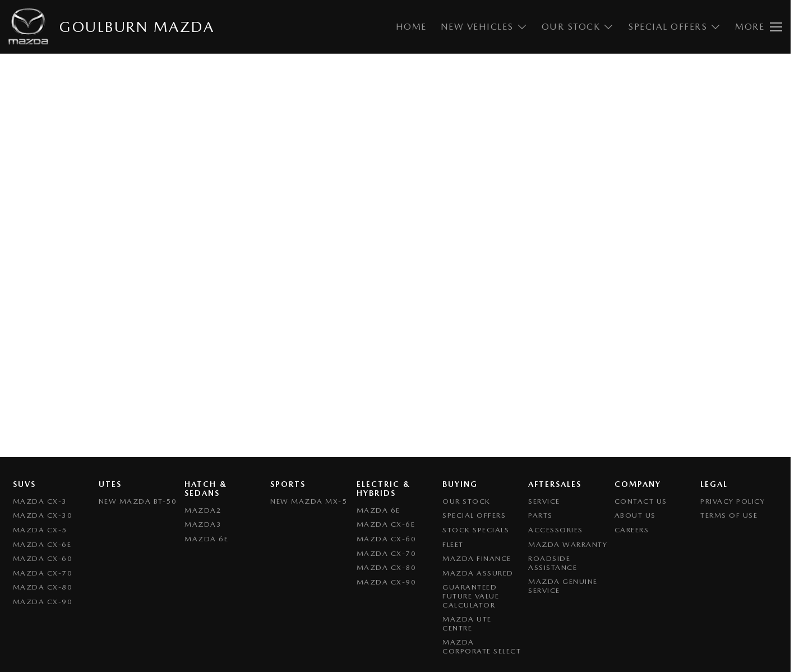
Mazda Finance (477, 558)
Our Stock (467, 501)
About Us (635, 515)
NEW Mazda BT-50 (138, 501)
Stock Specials (476, 530)
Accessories (556, 530)
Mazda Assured (478, 573)
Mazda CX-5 (40, 530)
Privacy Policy (733, 501)
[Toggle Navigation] (759, 27)
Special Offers (474, 515)
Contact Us (641, 501)
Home (411, 27)
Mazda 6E (206, 539)
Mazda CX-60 (43, 558)
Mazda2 (203, 510)
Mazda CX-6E (42, 544)
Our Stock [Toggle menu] (578, 27)
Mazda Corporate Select (482, 646)
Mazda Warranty (568, 544)
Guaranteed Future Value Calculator (471, 596)
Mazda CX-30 (43, 515)
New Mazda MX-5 (309, 501)
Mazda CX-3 (40, 501)
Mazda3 (203, 524)
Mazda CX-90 (43, 602)
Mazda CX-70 (43, 573)
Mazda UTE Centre (467, 623)
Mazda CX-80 (43, 587)
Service (544, 501)
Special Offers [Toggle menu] (675, 27)
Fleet (453, 544)
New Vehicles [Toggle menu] (484, 27)
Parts (541, 515)
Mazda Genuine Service (563, 586)
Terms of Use (729, 515)
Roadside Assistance (553, 563)
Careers (632, 530)
